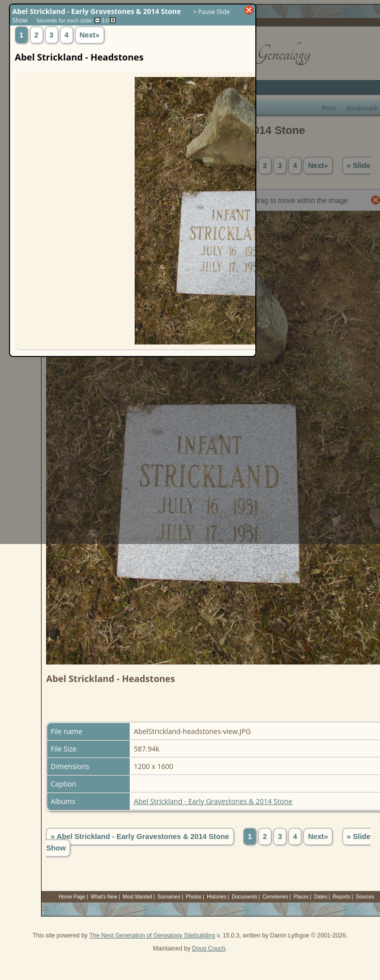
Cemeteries (276, 897)
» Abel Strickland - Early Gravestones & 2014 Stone (140, 836)
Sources (365, 897)
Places (301, 897)
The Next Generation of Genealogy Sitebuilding (152, 935)
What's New (104, 897)
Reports (342, 897)
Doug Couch (209, 948)
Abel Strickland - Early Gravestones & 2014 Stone (213, 801)
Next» (318, 836)
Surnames (169, 897)
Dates (321, 897)
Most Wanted (137, 897)
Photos (194, 897)
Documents (245, 897)
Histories (217, 897)
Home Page (72, 897)
